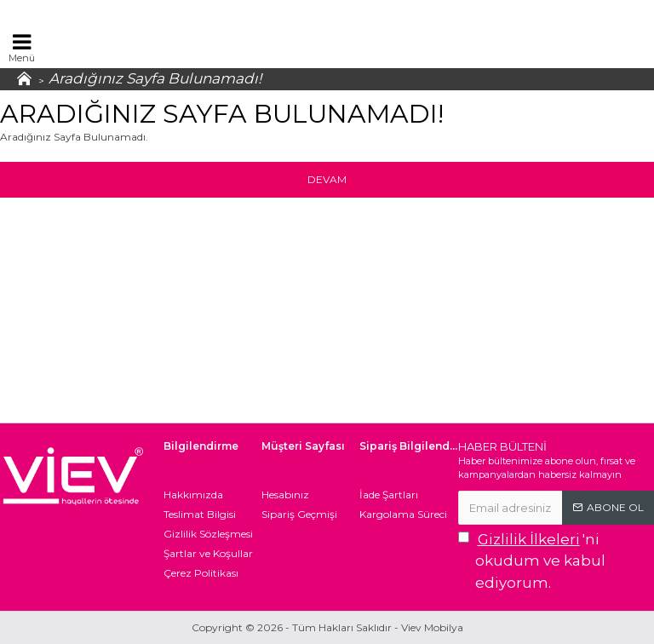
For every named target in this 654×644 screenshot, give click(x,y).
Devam (327, 179)
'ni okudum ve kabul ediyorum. (532, 560)
